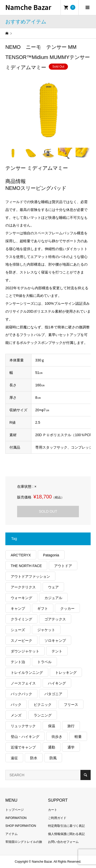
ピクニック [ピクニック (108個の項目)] (43, 705)
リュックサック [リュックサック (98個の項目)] (23, 726)
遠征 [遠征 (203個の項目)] (14, 758)
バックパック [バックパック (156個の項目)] (21, 694)
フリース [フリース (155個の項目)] (71, 705)
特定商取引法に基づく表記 (66, 826)
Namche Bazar (28, 7)
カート (53, 810)
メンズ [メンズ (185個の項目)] (16, 715)
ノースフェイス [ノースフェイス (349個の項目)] (23, 683)
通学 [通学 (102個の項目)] (71, 747)
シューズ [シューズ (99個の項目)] (18, 630)
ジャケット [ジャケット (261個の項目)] (46, 630)
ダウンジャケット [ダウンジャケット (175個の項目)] (25, 651)
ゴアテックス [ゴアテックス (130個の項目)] (55, 619)
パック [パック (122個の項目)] (16, 705)
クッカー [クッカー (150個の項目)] (67, 608)
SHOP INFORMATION (21, 826)
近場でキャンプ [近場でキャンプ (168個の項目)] (23, 747)
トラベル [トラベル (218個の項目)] (44, 662)
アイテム (11, 834)
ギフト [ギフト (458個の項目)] (43, 608)
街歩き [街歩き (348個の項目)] (57, 737)
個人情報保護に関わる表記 (66, 834)
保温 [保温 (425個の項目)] (52, 726)
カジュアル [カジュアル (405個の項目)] (53, 598)
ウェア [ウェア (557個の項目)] (53, 587)
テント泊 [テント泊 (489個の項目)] (18, 662)
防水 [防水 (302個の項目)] (34, 758)
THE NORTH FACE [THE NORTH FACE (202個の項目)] (26, 566)
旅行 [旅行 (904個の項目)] (71, 726)
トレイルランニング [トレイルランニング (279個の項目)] (27, 673)
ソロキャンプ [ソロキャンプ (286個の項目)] (55, 641)
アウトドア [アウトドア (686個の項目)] (63, 566)
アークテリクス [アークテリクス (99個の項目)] (23, 587)
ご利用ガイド (57, 818)
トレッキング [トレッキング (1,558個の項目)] (66, 673)
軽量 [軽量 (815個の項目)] (78, 737)
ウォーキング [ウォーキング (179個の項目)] (21, 598)
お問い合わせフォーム (63, 842)
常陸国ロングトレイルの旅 (24, 842)
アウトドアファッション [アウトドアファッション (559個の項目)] (30, 576)
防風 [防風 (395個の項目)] (53, 758)
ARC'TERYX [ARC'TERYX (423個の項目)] (21, 555)
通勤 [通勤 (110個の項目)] (52, 747)
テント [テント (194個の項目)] (57, 651)
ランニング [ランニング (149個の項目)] (43, 715)
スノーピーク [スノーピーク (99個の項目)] (21, 641)
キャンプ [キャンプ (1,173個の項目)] (18, 608)
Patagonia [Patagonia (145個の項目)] (51, 555)
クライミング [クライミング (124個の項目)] (21, 619)
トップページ (15, 810)
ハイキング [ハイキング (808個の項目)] (57, 683)
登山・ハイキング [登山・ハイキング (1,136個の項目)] (25, 737)
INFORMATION (16, 818)
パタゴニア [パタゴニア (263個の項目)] (53, 694)
